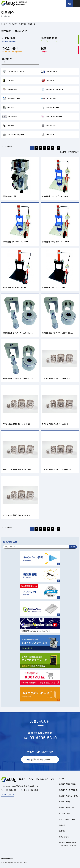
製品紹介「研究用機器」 (68, 784)
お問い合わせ (64, 837)
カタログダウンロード (67, 819)
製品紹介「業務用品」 (67, 807)
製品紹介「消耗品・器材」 (69, 796)
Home (61, 778)
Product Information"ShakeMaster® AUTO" (68, 844)
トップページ (6, 24)
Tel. (40, 738)
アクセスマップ (7, 795)
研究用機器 (23, 24)
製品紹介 (14, 24)
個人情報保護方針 (7, 859)
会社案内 (62, 825)
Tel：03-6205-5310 (10, 790)
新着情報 (62, 831)
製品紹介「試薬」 (65, 802)
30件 (73, 152)
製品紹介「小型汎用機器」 (69, 790)
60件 (77, 152)
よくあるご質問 (65, 814)
